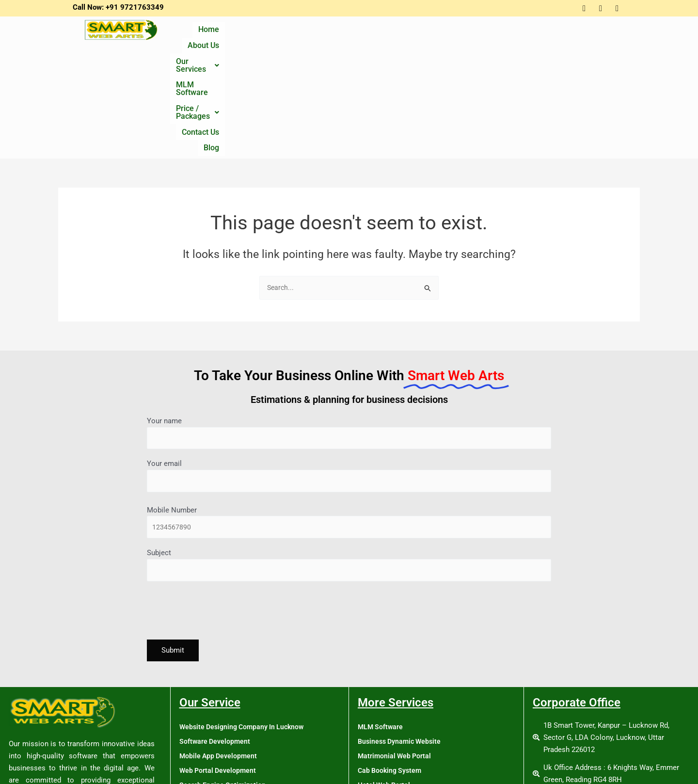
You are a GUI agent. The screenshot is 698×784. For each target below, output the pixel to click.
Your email (349, 367)
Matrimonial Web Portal (396, 652)
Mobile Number (349, 415)
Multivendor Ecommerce (219, 724)
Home (252, 33)
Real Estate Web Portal (395, 724)
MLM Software (418, 33)
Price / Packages (492, 33)
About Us (293, 33)
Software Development (216, 637)
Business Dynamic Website (402, 637)
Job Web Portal (382, 695)
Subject (349, 460)
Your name (349, 323)
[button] (350, 33)
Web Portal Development (219, 666)
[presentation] (221, 508)
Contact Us (559, 33)
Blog (600, 33)
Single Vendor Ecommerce (222, 710)
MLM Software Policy (392, 768)
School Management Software (406, 739)
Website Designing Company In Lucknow (245, 623)
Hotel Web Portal (385, 681)
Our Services (350, 33)
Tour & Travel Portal (390, 753)
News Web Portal (386, 710)
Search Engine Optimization (224, 681)
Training (192, 739)
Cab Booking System (391, 666)
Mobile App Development (220, 652)
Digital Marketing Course (220, 753)
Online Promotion (207, 695)
